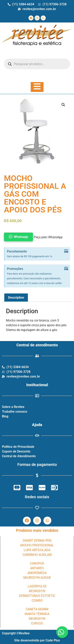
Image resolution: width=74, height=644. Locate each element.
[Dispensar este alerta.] (66, 251)
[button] (62, 632)
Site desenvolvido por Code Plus (37, 640)
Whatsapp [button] (21, 237)
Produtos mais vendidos (37, 530)
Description (16, 298)
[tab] (16, 298)
